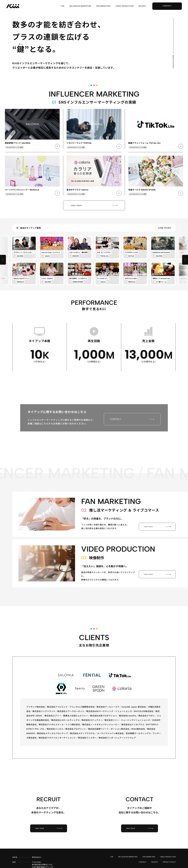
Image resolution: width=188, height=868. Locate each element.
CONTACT (143, 859)
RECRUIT (142, 6)
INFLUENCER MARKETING (80, 6)
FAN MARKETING (103, 6)
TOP (63, 6)
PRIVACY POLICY (169, 859)
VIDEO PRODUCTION (125, 6)
